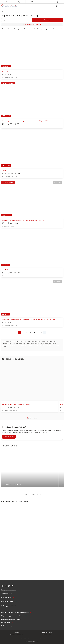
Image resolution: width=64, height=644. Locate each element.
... (38, 332)
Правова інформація (47, 633)
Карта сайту (17, 633)
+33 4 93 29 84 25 (7, 594)
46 (42, 332)
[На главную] (9, 6)
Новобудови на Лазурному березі (24, 29)
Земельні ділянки (7, 29)
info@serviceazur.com (8, 590)
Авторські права (47, 635)
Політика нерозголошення (17, 635)
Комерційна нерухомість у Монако (47, 29)
